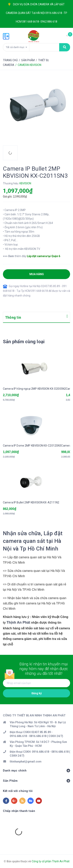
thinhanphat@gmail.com (26, 762)
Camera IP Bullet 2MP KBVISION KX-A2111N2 (31, 502)
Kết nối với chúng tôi (18, 791)
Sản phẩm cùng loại (24, 342)
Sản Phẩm (36, 781)
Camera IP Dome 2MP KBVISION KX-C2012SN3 (32, 446)
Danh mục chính (36, 771)
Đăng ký (37, 693)
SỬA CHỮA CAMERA (36, 4)
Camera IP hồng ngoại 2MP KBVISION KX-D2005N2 (34, 389)
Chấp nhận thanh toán (19, 811)
